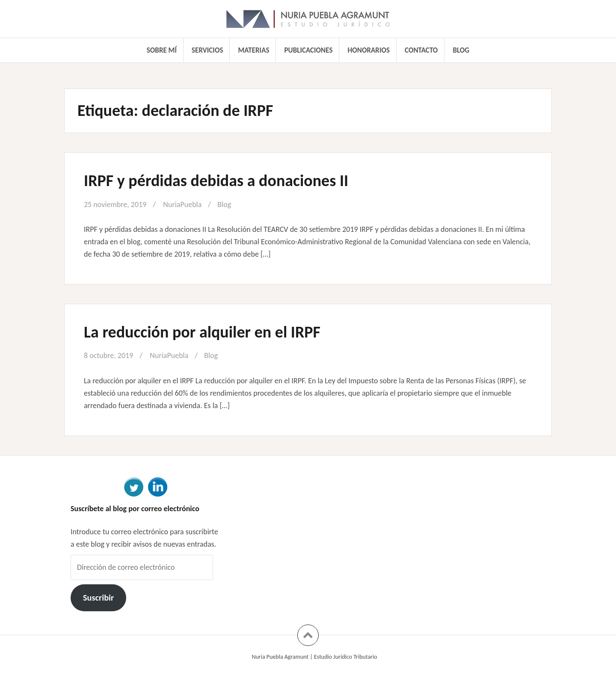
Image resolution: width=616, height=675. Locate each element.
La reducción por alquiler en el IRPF (202, 332)
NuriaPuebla (182, 204)
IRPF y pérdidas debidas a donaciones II (216, 181)
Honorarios (369, 50)
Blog (461, 50)
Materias (254, 50)
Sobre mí (162, 50)
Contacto (421, 50)
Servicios (207, 50)
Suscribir (98, 598)
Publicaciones (309, 50)
